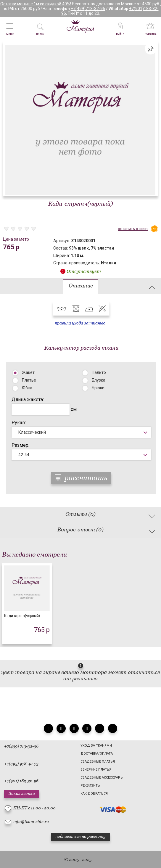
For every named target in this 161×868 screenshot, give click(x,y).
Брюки (98, 388)
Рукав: (19, 423)
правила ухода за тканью (80, 323)
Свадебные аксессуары (102, 778)
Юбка (27, 388)
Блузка (99, 380)
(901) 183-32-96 (24, 781)
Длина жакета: (28, 400)
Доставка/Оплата (97, 754)
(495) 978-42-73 (24, 763)
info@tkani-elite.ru (31, 822)
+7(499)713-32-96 (88, 9)
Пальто (99, 372)
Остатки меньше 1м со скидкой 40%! (36, 4)
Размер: (20, 445)
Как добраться (94, 794)
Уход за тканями (96, 746)
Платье (29, 380)
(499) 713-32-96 (24, 746)
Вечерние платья (96, 770)
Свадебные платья (98, 762)
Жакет (28, 372)
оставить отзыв (133, 229)
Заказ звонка (22, 793)
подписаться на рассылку (80, 836)
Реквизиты (91, 786)
